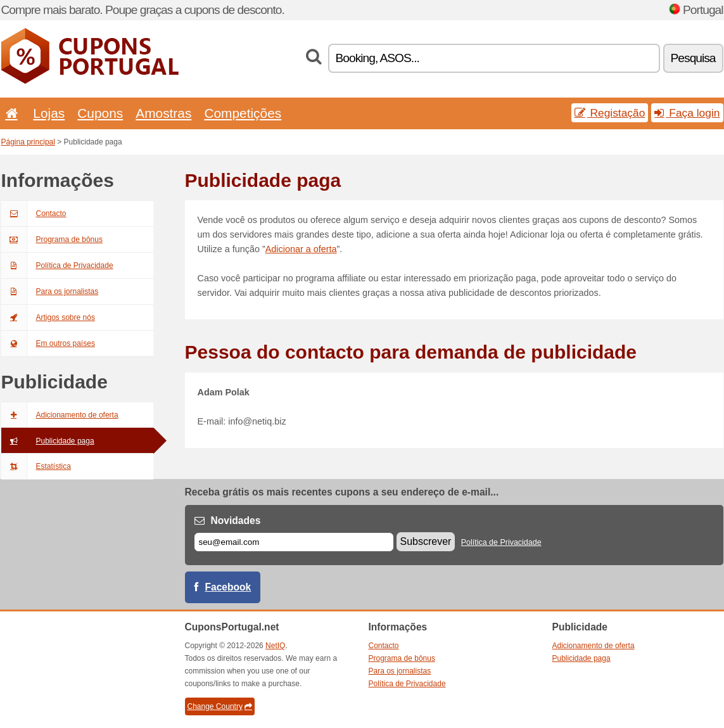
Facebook (228, 587)
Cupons (100, 113)
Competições (243, 113)
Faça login (687, 113)
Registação (610, 113)
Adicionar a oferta (301, 249)
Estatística (36, 466)
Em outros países (48, 343)
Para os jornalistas (50, 291)
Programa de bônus (52, 239)
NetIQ (275, 646)
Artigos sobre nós (48, 317)
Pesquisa (693, 58)
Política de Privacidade (57, 265)
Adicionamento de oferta (60, 415)
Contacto (34, 214)
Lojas (49, 113)
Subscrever (426, 541)
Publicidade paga (48, 441)
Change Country (220, 706)
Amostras (163, 113)
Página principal (28, 142)
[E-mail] (294, 542)
